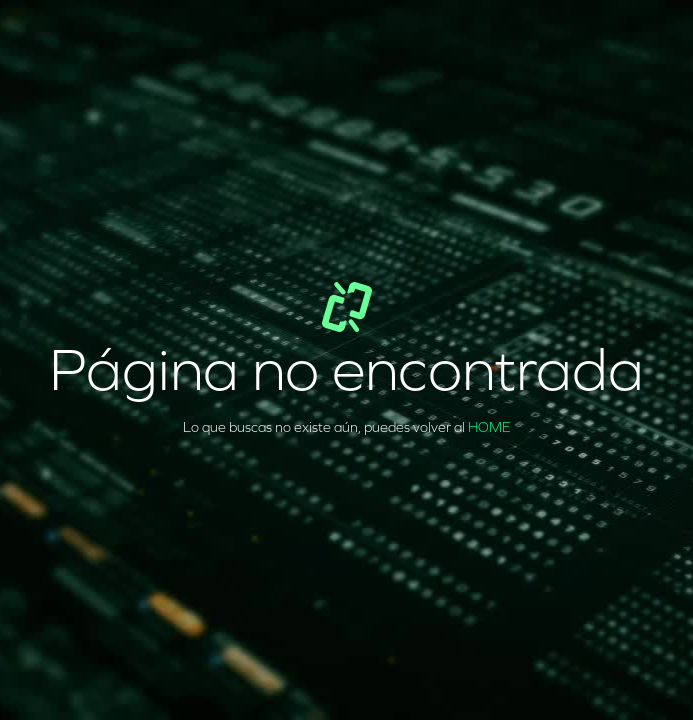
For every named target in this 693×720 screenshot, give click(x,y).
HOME (489, 427)
